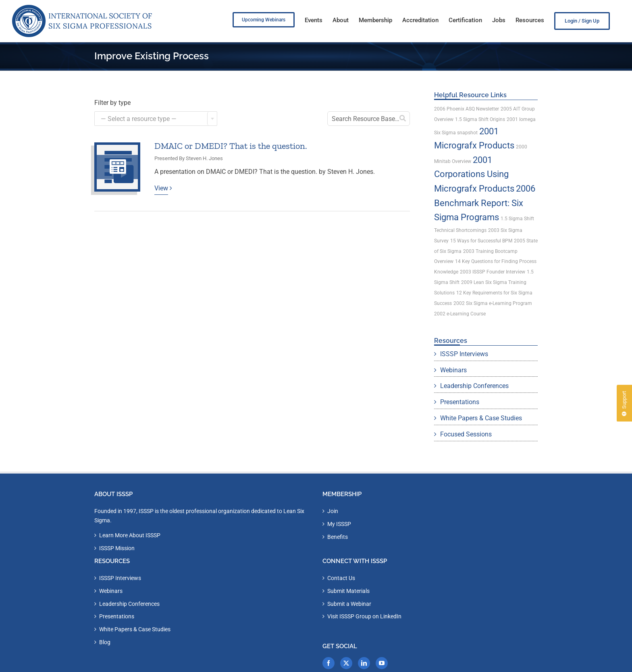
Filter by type (112, 103)
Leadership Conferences (474, 386)
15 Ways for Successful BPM (481, 241)
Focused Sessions (466, 434)
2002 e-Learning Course (460, 314)
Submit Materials (348, 591)
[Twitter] (346, 663)
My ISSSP (339, 524)
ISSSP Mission (117, 548)
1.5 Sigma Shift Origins (480, 119)
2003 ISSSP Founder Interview (493, 272)
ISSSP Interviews (464, 354)
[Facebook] (328, 663)
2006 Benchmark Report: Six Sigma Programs (485, 203)
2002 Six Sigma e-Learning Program (493, 303)
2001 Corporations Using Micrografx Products (474, 174)
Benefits (338, 537)
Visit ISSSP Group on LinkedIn (364, 616)
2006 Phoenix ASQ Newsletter (467, 109)
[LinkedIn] (364, 663)
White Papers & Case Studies (481, 418)
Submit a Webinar (349, 604)
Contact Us (341, 578)
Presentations (460, 402)
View (161, 188)
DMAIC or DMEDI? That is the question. (231, 146)
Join (333, 511)
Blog (105, 642)
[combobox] (156, 119)
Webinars (453, 370)
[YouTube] (382, 663)
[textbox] (156, 119)
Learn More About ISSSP (130, 535)
